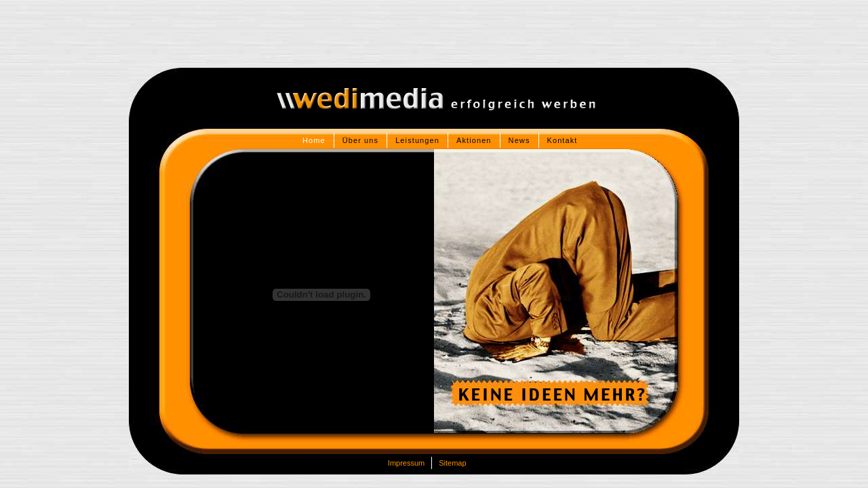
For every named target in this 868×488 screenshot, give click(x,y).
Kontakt (563, 140)
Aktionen (474, 140)
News (519, 140)
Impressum (406, 463)
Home (314, 140)
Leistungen (417, 140)
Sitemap (452, 463)
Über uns (360, 140)
